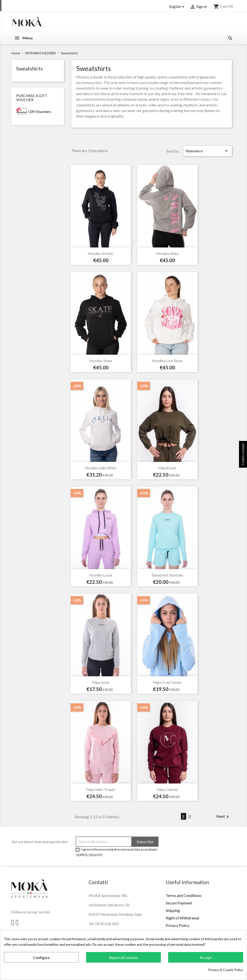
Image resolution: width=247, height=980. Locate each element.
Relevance (208, 151)
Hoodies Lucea (101, 575)
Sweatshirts (29, 68)
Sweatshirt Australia (167, 575)
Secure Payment (179, 903)
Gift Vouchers (40, 111)
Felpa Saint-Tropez (101, 790)
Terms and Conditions (184, 895)
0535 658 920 (107, 924)
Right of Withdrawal (182, 918)
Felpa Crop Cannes (167, 682)
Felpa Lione (101, 682)
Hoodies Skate (101, 361)
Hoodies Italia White (101, 468)
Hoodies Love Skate (167, 361)
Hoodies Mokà (167, 254)
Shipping (173, 910)
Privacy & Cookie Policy (226, 970)
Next (223, 817)
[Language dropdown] (178, 7)
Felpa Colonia (167, 790)
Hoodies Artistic (101, 254)
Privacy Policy (178, 925)
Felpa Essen (167, 468)
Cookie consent (243, 455)
